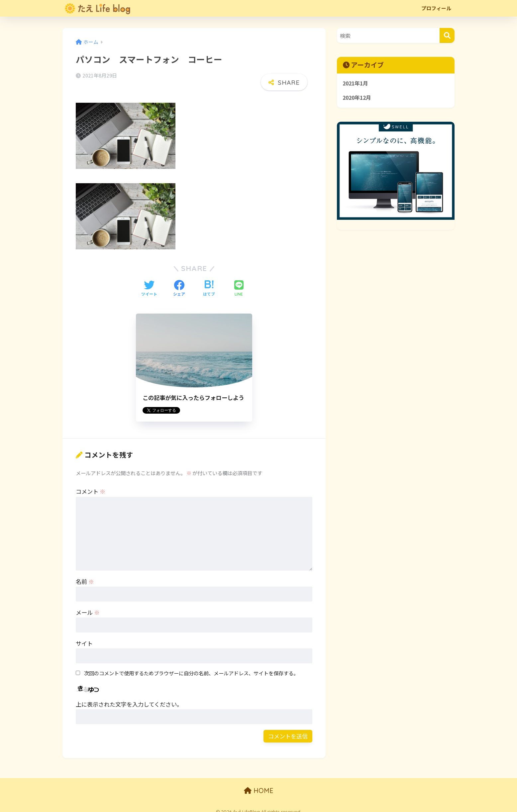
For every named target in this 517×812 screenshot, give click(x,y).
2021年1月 (357, 83)
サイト (84, 637)
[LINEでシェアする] (239, 282)
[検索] (447, 35)
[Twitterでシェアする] (149, 282)
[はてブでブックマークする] (209, 282)
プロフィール (436, 8)
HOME (259, 784)
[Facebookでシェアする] (179, 282)
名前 (85, 575)
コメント (91, 485)
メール (88, 606)
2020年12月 (358, 98)
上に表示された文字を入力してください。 (129, 697)
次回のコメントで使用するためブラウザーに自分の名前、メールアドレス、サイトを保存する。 (191, 666)
